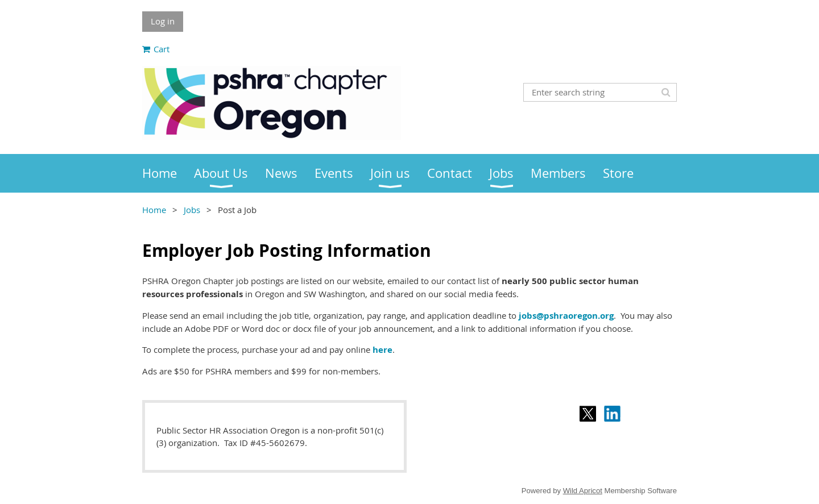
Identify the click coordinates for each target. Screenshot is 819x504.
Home (154, 210)
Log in (163, 21)
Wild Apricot (583, 491)
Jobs (192, 210)
